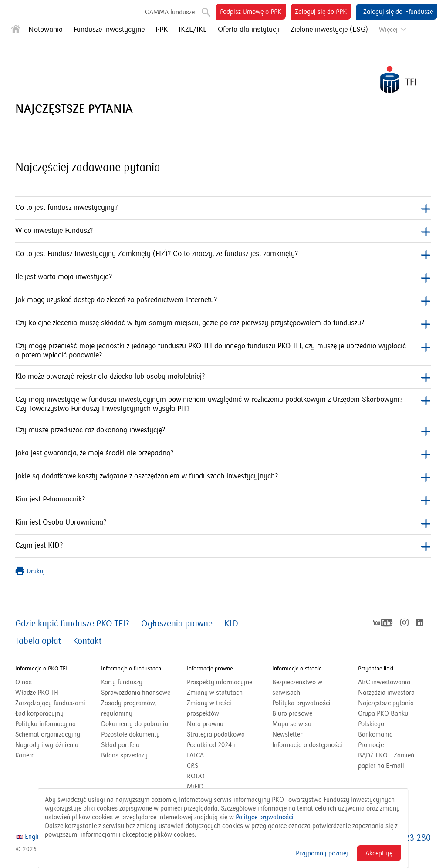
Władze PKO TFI (37, 693)
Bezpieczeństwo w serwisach (297, 687)
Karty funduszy (122, 682)
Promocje (371, 745)
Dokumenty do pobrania (135, 724)
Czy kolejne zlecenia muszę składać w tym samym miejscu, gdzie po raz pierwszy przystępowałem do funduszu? (223, 324)
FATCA (195, 755)
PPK (162, 30)
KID (231, 624)
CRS (193, 766)
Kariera (25, 755)
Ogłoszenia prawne (177, 624)
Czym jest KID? (223, 546)
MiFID (195, 787)
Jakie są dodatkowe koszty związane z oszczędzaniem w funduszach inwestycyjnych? (223, 477)
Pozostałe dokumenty (130, 734)
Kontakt (87, 641)
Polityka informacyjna (46, 724)
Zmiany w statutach (223, 693)
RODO (196, 776)
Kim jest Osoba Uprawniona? (223, 523)
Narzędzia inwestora (386, 693)
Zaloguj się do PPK (323, 13)
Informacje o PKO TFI (41, 669)
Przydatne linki (376, 669)
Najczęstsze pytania (386, 703)
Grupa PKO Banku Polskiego (383, 719)
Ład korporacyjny (39, 713)
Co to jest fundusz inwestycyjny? (223, 208)
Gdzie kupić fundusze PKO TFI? (72, 624)
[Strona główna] (16, 31)
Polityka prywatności (301, 703)
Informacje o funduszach (131, 669)
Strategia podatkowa (216, 734)
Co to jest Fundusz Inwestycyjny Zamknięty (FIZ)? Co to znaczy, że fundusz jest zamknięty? (223, 254)
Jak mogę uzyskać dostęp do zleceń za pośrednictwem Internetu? (223, 301)
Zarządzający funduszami (50, 703)
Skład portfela (131, 745)
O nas (24, 682)
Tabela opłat (38, 641)
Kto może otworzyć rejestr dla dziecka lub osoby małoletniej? (223, 377)
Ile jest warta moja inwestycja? (223, 278)
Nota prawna (205, 724)
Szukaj (205, 10)
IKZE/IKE (193, 30)
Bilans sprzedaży (124, 755)
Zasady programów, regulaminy (128, 708)
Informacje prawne (210, 669)
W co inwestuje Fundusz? (223, 231)
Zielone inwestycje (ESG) (329, 30)
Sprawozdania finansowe (136, 693)
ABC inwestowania (384, 682)
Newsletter (287, 734)
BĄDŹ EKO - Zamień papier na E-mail (386, 760)
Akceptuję (379, 853)
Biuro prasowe (292, 713)
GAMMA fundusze (170, 12)
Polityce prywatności (265, 817)
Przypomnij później (322, 853)
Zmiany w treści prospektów (214, 709)
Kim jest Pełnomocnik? (223, 500)
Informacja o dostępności (307, 745)
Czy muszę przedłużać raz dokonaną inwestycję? (223, 431)
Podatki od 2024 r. (223, 745)
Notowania (46, 30)
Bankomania (386, 734)
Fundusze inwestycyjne (109, 30)
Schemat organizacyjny (48, 734)
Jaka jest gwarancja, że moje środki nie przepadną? (223, 454)
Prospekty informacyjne (220, 682)
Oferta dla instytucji (249, 30)
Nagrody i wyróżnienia (47, 745)
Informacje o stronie (297, 669)
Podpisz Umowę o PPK (253, 13)
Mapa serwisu (292, 724)
